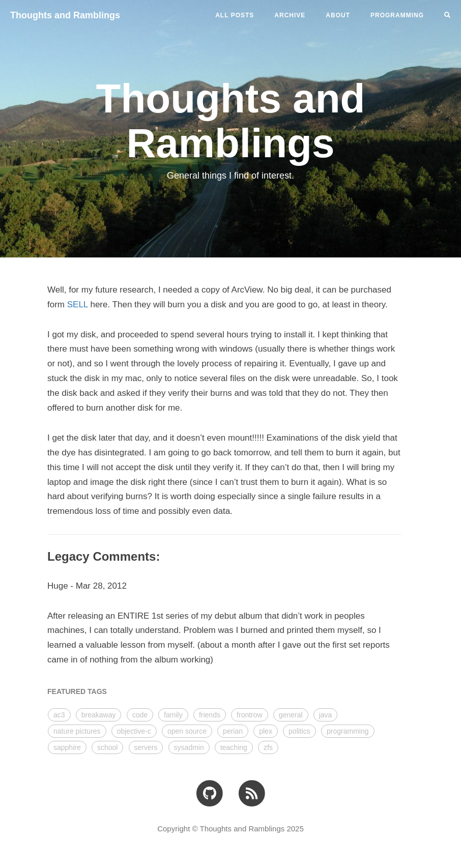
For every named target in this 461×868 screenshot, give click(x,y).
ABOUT (338, 15)
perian (233, 731)
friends (210, 715)
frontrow (250, 715)
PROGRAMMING (397, 15)
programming (348, 731)
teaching (234, 747)
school (107, 747)
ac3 (59, 715)
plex (266, 731)
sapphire (67, 747)
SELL (78, 305)
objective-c (134, 731)
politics (299, 731)
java (326, 715)
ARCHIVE (290, 15)
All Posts (235, 15)
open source (187, 731)
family (173, 715)
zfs (268, 747)
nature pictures (77, 731)
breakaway (99, 715)
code (140, 715)
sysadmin (189, 747)
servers (146, 747)
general (291, 715)
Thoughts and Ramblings (65, 15)
